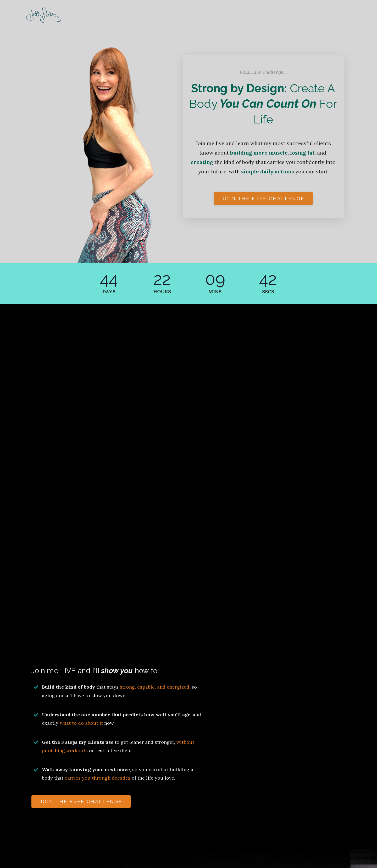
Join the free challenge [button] (263, 199)
